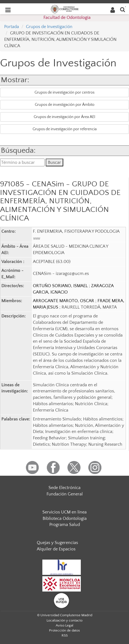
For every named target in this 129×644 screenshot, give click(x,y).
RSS (65, 635)
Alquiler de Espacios (56, 549)
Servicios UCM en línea (64, 512)
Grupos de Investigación (49, 27)
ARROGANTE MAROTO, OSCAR (64, 301)
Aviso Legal (64, 625)
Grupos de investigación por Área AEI (64, 117)
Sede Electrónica (64, 488)
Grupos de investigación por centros (64, 92)
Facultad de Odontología (67, 17)
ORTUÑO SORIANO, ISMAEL (61, 286)
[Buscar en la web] (123, 9)
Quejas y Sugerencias (57, 543)
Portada (12, 27)
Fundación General (65, 494)
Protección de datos (64, 630)
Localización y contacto (64, 620)
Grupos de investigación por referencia (65, 129)
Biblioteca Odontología (65, 518)
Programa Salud (65, 525)
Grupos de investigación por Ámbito (65, 105)
